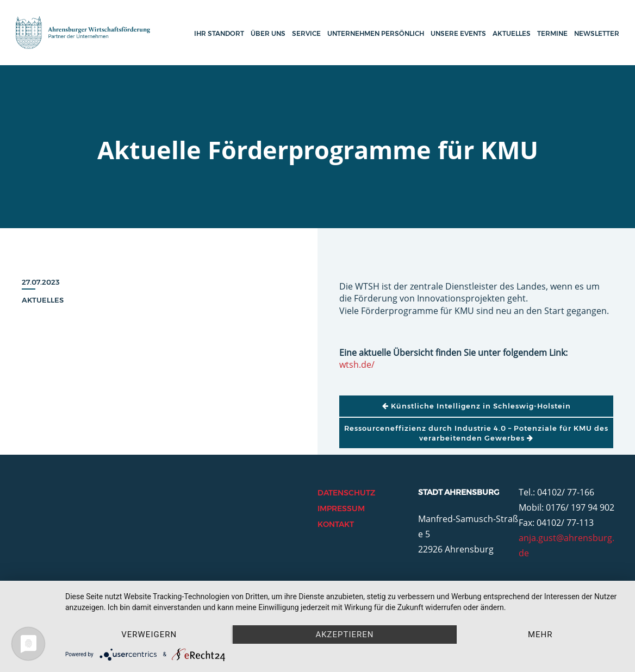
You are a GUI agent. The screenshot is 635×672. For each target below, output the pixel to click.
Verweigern (149, 635)
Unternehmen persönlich (376, 33)
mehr (540, 635)
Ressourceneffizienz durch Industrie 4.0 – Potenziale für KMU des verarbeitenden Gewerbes (476, 433)
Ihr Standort (219, 33)
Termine (552, 33)
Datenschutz (346, 493)
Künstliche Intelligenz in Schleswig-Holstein (477, 406)
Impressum (341, 508)
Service (306, 33)
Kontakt (336, 524)
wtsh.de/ (357, 365)
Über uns (268, 33)
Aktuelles (512, 33)
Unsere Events (458, 33)
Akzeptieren (344, 635)
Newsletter (597, 33)
